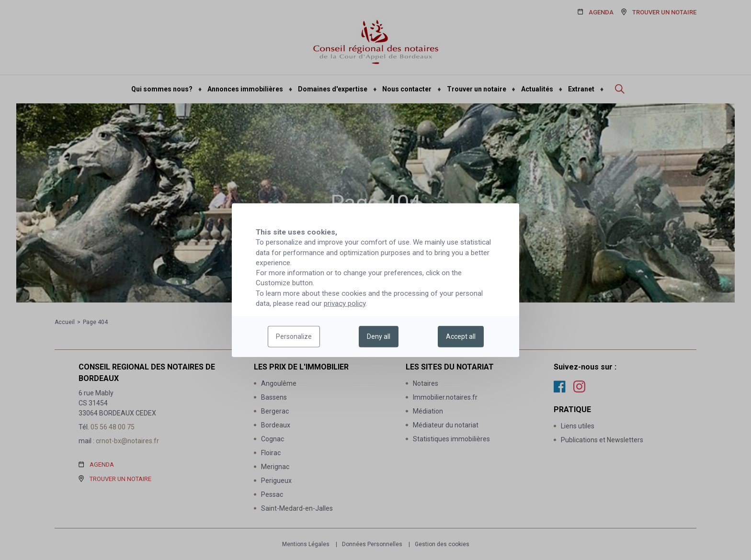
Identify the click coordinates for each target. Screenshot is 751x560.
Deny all (379, 336)
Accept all (461, 336)
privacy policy (345, 303)
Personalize (294, 336)
